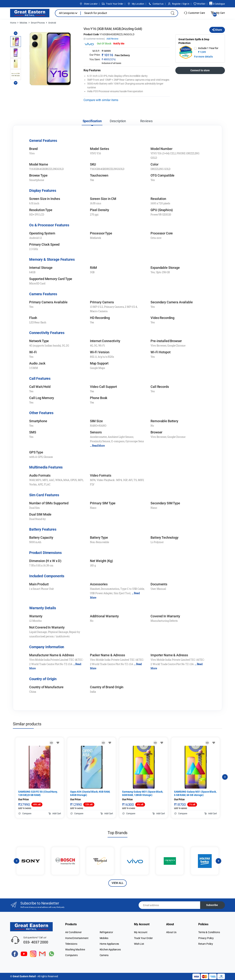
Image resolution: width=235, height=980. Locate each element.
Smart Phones (38, 23)
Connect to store (200, 70)
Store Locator (88, 4)
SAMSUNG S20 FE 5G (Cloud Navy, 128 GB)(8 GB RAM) (38, 793)
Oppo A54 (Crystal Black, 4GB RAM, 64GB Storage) (90, 793)
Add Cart (55, 814)
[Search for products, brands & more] (123, 13)
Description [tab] (118, 121)
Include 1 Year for (208, 50)
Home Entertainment (77, 938)
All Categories (68, 13)
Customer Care (194, 13)
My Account (141, 932)
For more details (203, 57)
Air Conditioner (73, 932)
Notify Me (119, 44)
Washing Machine (75, 950)
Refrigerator (106, 932)
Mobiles (23, 23)
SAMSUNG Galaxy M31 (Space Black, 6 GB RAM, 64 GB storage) (195, 793)
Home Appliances (109, 944)
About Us (171, 932)
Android (52, 23)
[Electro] (30, 13)
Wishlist (199, 4)
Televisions (71, 944)
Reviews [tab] (146, 121)
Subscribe (212, 905)
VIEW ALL (117, 883)
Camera (104, 955)
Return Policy (206, 944)
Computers (71, 955)
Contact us (156, 4)
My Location (136, 4)
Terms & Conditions (209, 932)
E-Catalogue (217, 4)
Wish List (139, 944)
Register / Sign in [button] (178, 4)
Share (217, 30)
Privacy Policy (206, 938)
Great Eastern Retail (24, 976)
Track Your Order (112, 4)
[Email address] (169, 905)
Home (13, 23)
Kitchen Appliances (110, 950)
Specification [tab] (92, 121)
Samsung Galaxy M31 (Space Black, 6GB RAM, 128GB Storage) (142, 793)
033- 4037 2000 (36, 942)
